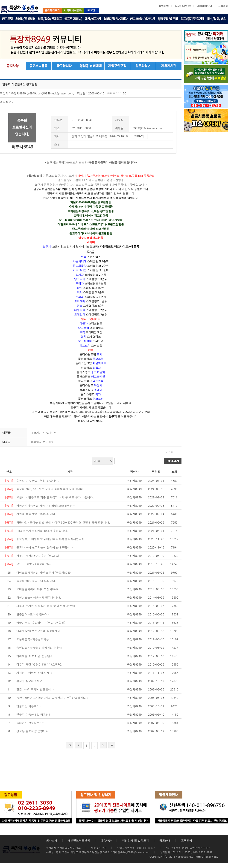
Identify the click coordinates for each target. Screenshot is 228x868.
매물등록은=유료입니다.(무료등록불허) (41, 622)
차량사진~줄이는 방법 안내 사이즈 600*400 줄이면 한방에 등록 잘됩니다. (63, 522)
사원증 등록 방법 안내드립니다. (36, 514)
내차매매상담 (204, 6)
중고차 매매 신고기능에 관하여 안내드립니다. (45, 547)
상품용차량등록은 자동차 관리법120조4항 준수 (46, 505)
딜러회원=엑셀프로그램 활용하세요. (39, 631)
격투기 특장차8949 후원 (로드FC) (38, 556)
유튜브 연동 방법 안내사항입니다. (38, 481)
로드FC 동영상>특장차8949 (34, 564)
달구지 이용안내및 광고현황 (34, 714)
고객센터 (223, 6)
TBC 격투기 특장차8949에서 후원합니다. (42, 531)
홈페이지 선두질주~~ (44, 442)
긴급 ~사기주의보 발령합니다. (35, 689)
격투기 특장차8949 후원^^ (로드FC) (39, 664)
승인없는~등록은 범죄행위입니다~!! (39, 647)
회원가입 (164, 6)
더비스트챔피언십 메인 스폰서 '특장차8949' (44, 572)
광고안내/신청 (183, 6)
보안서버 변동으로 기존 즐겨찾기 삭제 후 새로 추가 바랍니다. (55, 497)
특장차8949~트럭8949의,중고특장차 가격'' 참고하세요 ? (52, 698)
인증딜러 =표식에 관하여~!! (34, 614)
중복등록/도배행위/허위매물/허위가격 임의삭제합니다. (51, 539)
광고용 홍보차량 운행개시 (32, 731)
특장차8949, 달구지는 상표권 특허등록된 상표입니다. (50, 489)
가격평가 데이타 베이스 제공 (34, 673)
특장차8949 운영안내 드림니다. (36, 581)
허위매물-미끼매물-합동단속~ (36, 656)
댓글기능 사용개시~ (43, 432)
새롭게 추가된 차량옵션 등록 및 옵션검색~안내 (46, 606)
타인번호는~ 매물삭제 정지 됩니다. (39, 597)
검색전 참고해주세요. (30, 681)
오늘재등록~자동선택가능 (33, 639)
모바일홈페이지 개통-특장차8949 (37, 589)
